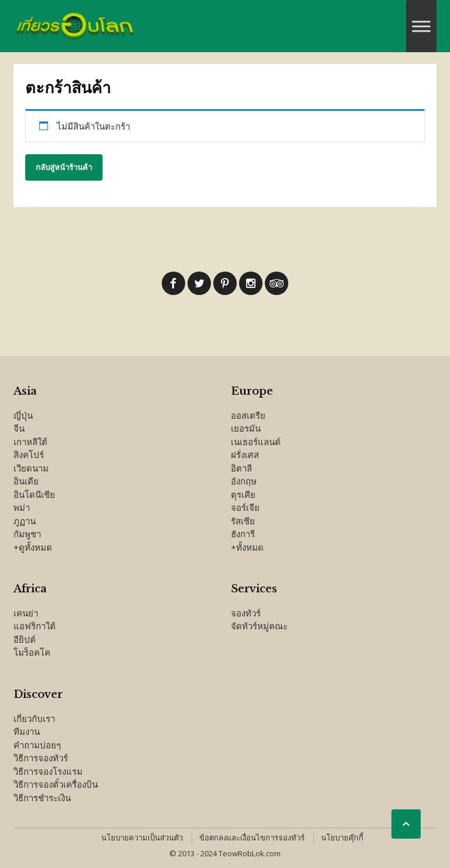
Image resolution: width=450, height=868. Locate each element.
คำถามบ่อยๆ (37, 745)
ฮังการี (243, 534)
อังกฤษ (244, 481)
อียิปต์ (25, 639)
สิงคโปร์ (29, 455)
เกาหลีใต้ (30, 442)
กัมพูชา (27, 534)
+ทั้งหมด (247, 547)
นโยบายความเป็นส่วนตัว (142, 838)
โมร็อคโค (32, 652)
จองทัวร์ (246, 613)
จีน (19, 428)
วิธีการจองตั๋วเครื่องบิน (56, 784)
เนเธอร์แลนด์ (256, 442)
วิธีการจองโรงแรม (48, 771)
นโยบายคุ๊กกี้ (342, 838)
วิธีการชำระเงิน (42, 798)
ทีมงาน (27, 731)
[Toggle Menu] (421, 26)
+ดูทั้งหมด (33, 547)
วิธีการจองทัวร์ (41, 758)
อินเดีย (26, 481)
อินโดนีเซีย (34, 494)
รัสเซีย (243, 521)
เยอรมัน (246, 428)
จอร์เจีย (245, 507)
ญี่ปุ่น (23, 415)
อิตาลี (241, 468)
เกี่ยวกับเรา (34, 718)
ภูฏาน (25, 521)
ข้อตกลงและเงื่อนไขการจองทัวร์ (252, 838)
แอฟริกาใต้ (35, 626)
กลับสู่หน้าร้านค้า (64, 167)
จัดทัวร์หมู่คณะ (259, 626)
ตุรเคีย (243, 494)
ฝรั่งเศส (245, 455)
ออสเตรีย (248, 415)
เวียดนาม (31, 468)
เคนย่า (26, 613)
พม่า (22, 507)
